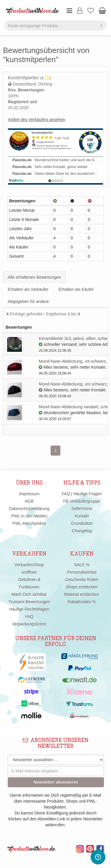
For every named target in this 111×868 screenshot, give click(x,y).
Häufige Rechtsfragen (29, 609)
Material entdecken (82, 594)
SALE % (82, 565)
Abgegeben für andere (28, 301)
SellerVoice (82, 509)
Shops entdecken (82, 587)
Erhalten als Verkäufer (28, 289)
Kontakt (82, 516)
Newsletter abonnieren (56, 782)
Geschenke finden (82, 580)
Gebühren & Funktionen (29, 583)
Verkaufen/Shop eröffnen (29, 568)
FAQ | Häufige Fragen (82, 494)
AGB (29, 501)
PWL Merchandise (29, 523)
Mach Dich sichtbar (29, 594)
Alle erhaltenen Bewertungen (34, 277)
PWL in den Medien (29, 516)
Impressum (29, 494)
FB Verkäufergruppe (82, 501)
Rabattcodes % (82, 602)
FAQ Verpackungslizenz (29, 620)
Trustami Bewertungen (29, 602)
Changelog (82, 531)
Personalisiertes (82, 572)
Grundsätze (82, 523)
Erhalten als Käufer (76, 289)
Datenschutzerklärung (29, 509)
